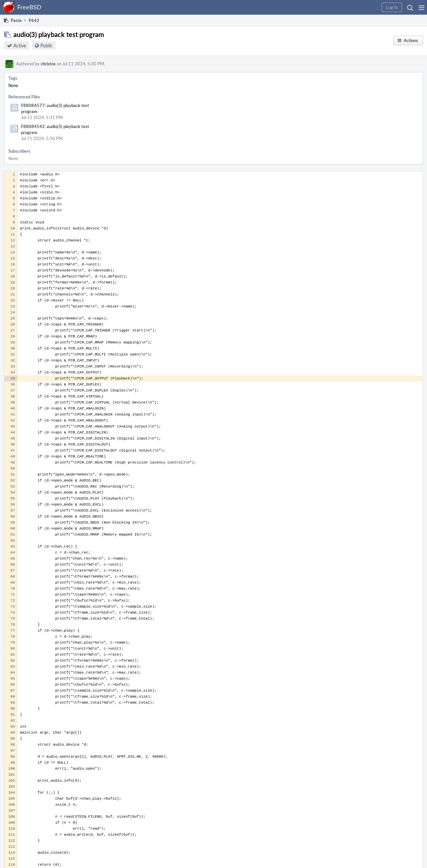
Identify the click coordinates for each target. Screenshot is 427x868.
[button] (421, 7)
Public (47, 46)
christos (48, 64)
